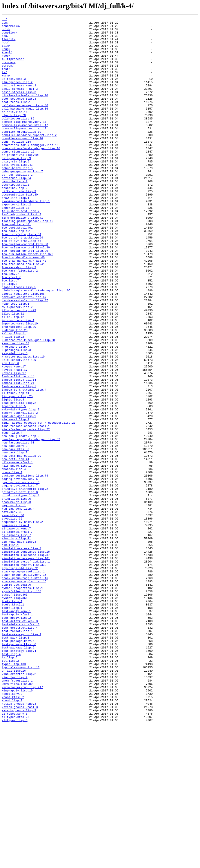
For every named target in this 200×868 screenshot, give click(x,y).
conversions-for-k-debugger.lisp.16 (31, 175)
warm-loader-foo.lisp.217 (22, 821)
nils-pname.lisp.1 (16, 555)
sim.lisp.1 (10, 651)
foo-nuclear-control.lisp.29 (25, 298)
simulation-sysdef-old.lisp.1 (26, 671)
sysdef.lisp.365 (15, 710)
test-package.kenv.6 (18, 766)
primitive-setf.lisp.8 (20, 587)
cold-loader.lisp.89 (18, 139)
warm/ (6, 87)
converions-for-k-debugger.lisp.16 (30, 171)
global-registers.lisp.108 (23, 349)
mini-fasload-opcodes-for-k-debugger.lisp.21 (39, 504)
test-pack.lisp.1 (15, 762)
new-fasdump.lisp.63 (18, 528)
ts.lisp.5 (9, 786)
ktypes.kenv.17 (14, 436)
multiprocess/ (13, 67)
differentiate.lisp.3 (19, 226)
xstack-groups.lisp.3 (19, 849)
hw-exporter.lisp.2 (17, 365)
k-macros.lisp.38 (15, 409)
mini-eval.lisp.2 (15, 500)
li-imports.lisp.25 (17, 472)
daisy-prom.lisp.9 (16, 186)
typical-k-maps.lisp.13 (21, 797)
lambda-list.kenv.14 (18, 448)
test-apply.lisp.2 (16, 738)
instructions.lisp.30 (19, 389)
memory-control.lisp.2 (20, 492)
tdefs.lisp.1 (12, 726)
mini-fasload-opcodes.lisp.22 (26, 512)
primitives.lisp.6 (16, 595)
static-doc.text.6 (16, 698)
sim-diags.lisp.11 (16, 643)
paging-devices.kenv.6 (20, 571)
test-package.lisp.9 (18, 774)
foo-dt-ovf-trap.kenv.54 (21, 278)
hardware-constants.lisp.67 (24, 353)
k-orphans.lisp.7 (15, 413)
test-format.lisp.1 (17, 754)
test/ (6, 79)
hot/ (5, 48)
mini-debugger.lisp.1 (19, 496)
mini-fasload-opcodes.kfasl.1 (26, 508)
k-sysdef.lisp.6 (15, 421)
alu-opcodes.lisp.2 (17, 95)
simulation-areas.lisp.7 (21, 655)
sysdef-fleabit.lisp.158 (21, 706)
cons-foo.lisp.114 (16, 167)
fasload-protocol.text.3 (21, 254)
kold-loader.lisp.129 (19, 428)
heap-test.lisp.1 (15, 361)
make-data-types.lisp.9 (21, 488)
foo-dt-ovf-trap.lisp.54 (21, 286)
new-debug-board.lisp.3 (21, 520)
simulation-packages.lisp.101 (26, 667)
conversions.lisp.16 (18, 179)
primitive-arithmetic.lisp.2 (25, 583)
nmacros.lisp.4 (14, 559)
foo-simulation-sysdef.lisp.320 (27, 302)
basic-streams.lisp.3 (19, 107)
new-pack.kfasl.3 (15, 536)
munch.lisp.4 (12, 516)
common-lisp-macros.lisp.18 (24, 151)
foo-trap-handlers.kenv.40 (23, 305)
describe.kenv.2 (15, 214)
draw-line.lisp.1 (15, 234)
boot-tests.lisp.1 (16, 119)
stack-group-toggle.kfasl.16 (25, 690)
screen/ (8, 75)
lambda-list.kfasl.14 (19, 452)
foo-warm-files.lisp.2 (20, 321)
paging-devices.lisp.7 (20, 579)
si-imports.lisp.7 (16, 639)
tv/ (4, 83)
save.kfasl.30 (13, 615)
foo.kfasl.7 (11, 329)
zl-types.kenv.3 (15, 853)
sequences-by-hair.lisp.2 (22, 623)
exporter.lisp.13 (15, 246)
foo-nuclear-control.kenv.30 (25, 290)
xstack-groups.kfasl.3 (20, 845)
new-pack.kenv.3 (15, 532)
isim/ (6, 52)
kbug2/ (7, 60)
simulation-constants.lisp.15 (26, 659)
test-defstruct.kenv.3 (20, 742)
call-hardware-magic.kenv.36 (25, 123)
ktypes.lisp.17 (14, 444)
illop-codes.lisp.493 (19, 369)
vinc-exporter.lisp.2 (19, 805)
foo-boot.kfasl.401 (17, 270)
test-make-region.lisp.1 (21, 758)
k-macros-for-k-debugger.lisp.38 (28, 405)
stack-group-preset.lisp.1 (23, 682)
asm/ (5, 24)
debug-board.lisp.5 (17, 198)
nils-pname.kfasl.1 (17, 551)
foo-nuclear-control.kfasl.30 (26, 294)
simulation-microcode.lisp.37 (26, 663)
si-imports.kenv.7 (16, 631)
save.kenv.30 (12, 611)
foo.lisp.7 (10, 333)
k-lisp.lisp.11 (14, 397)
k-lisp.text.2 (13, 401)
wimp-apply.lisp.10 (17, 825)
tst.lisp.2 (10, 790)
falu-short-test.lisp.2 (21, 250)
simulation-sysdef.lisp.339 (24, 674)
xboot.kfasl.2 (13, 833)
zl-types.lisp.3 (15, 861)
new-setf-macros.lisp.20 (21, 544)
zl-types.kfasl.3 (15, 857)
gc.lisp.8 (9, 337)
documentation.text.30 (20, 230)
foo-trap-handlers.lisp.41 (23, 313)
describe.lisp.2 (15, 222)
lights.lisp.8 (13, 476)
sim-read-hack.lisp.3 (19, 647)
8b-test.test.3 (14, 91)
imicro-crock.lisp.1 (18, 381)
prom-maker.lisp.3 (16, 599)
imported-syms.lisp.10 (20, 385)
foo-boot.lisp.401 (16, 274)
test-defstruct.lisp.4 (20, 750)
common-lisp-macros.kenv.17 (24, 143)
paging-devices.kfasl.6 (21, 575)
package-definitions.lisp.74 (25, 567)
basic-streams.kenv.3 (19, 99)
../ (4, 20)
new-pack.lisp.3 (15, 540)
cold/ (6, 32)
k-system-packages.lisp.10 (23, 425)
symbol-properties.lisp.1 (22, 702)
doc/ (5, 40)
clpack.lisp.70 (14, 135)
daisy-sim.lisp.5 (15, 190)
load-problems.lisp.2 (19, 480)
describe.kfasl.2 (15, 218)
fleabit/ (9, 44)
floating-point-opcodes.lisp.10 (27, 262)
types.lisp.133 (14, 793)
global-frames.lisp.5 (19, 341)
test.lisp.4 (11, 782)
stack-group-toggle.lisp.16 (24, 694)
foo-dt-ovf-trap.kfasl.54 (22, 282)
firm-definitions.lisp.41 (22, 258)
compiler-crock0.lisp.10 (21, 155)
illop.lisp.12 (13, 377)
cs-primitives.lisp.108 (21, 183)
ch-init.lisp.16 (15, 131)
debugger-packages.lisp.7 (22, 202)
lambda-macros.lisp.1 (19, 460)
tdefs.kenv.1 (12, 718)
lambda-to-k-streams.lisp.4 (24, 464)
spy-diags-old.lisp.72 (20, 678)
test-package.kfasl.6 (19, 770)
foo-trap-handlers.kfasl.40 (24, 309)
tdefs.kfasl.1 (13, 722)
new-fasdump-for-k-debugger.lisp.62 (31, 524)
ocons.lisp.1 (12, 563)
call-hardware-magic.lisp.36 (25, 127)
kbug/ (6, 56)
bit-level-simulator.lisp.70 (25, 111)
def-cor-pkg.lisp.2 (17, 206)
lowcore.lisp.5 (14, 484)
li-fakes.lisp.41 (15, 468)
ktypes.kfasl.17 (15, 440)
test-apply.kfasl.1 (17, 734)
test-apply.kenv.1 (16, 730)
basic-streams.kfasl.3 (20, 103)
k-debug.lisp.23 (15, 393)
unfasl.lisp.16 (14, 801)
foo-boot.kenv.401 (16, 266)
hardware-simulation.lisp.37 (25, 357)
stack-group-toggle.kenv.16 (24, 686)
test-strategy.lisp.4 (19, 778)
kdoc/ (6, 63)
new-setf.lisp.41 (15, 548)
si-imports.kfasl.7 (17, 635)
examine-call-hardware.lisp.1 (26, 238)
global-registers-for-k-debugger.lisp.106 (36, 345)
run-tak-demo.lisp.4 (18, 607)
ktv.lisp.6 (10, 432)
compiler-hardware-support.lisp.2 (29, 159)
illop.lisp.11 (13, 373)
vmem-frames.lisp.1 (17, 813)
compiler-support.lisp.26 (22, 163)
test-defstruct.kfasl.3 (21, 746)
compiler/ (9, 36)
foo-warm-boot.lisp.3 (19, 317)
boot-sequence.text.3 (19, 115)
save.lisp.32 (12, 619)
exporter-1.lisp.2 (16, 242)
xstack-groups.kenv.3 (19, 841)
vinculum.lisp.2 (15, 809)
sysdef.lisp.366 (15, 714)
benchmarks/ (11, 28)
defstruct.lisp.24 (16, 210)
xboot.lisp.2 (12, 837)
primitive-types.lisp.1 (21, 591)
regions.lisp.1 (14, 603)
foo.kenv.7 (10, 325)
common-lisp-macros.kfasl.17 (25, 147)
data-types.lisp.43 (17, 194)
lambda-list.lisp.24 (18, 456)
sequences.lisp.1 (15, 627)
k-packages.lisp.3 (16, 417)
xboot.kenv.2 (12, 829)
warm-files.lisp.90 (17, 817)
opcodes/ (9, 71)
